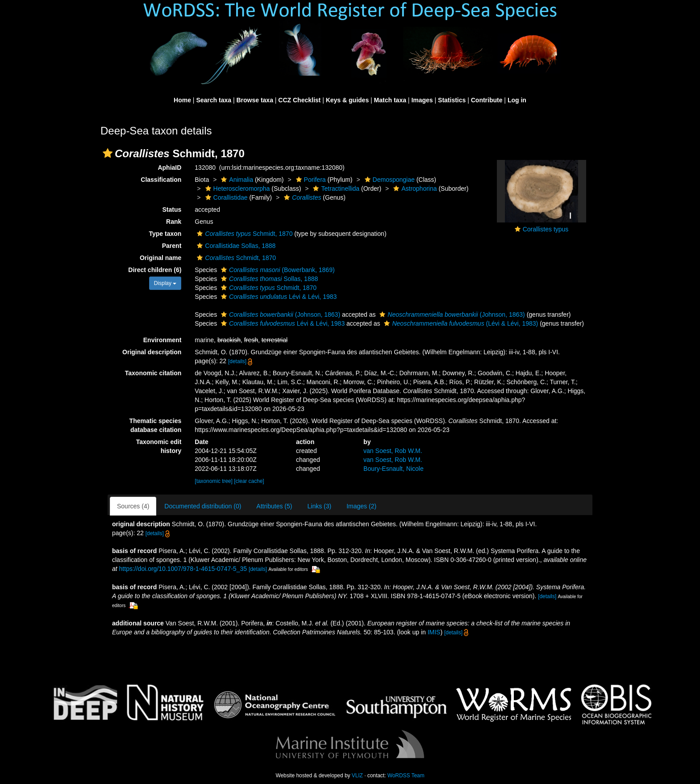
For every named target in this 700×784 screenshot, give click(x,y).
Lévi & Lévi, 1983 (278, 297)
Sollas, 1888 (268, 279)
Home (182, 100)
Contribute (487, 100)
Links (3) (319, 506)
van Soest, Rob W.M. (393, 451)
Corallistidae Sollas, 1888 (235, 246)
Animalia (236, 180)
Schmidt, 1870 (244, 234)
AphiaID (169, 168)
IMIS (434, 632)
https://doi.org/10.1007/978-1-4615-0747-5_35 (183, 569)
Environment (162, 340)
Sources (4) (133, 506)
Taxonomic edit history (159, 446)
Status (172, 210)
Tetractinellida (335, 189)
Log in (517, 100)
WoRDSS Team (406, 776)
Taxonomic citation (153, 373)
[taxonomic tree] (214, 481)
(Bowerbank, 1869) (277, 270)
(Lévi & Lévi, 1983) (460, 323)
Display (165, 283)
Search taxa (214, 100)
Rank (174, 222)
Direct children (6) (155, 270)
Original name (160, 258)
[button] (108, 153)
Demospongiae (389, 180)
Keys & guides (347, 100)
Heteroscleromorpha (237, 189)
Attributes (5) (274, 506)
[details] (237, 361)
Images (422, 100)
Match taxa (390, 100)
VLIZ (357, 776)
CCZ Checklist (299, 100)
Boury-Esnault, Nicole (394, 469)
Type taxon (165, 234)
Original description (152, 352)
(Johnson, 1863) (279, 314)
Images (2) (361, 506)
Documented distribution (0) (203, 506)
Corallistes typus (546, 229)
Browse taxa (254, 100)
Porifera (310, 180)
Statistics (452, 100)
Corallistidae (225, 197)
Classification (161, 180)
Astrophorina (414, 189)
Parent (172, 246)
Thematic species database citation (156, 425)
